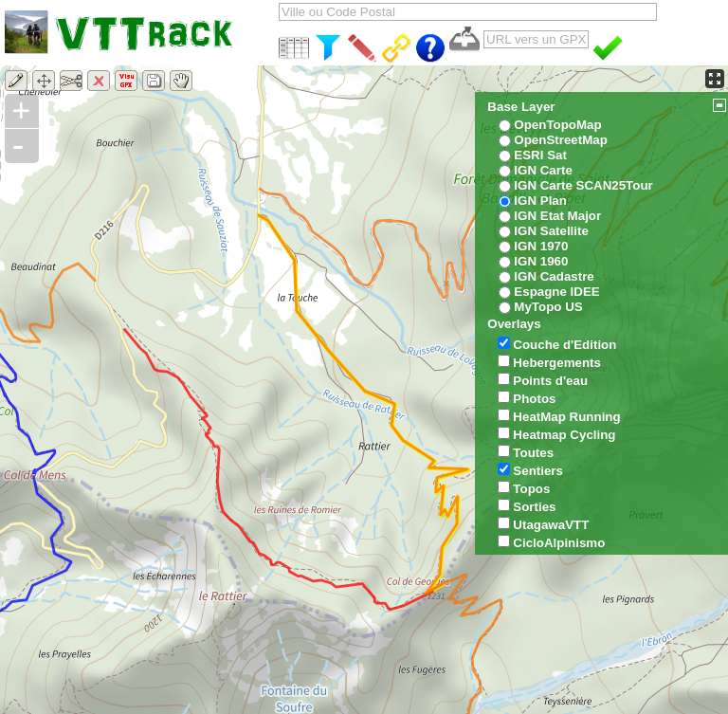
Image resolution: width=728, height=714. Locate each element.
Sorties (534, 507)
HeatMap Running (566, 417)
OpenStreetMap (561, 140)
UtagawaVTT (551, 525)
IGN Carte (543, 170)
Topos (531, 489)
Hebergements (557, 363)
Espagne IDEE (556, 292)
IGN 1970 (541, 246)
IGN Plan (540, 201)
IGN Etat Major (557, 216)
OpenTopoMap (557, 125)
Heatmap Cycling (564, 435)
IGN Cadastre (554, 276)
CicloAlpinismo (559, 543)
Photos (534, 399)
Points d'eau (550, 381)
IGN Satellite (551, 231)
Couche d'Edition (564, 345)
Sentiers (538, 471)
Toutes (533, 453)
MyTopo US (548, 307)
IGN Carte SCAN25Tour (583, 185)
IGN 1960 (541, 261)
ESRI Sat (540, 155)
